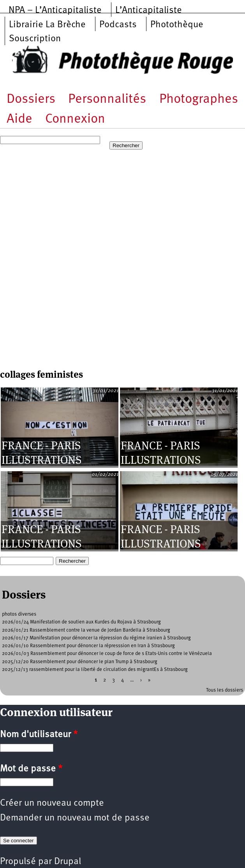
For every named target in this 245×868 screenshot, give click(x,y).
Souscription (35, 39)
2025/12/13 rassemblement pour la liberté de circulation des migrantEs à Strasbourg (95, 670)
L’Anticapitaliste (149, 11)
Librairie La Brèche (47, 25)
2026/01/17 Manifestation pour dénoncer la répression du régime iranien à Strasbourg (96, 638)
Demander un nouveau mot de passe (75, 818)
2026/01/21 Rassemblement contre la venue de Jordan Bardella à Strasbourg (86, 630)
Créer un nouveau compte (52, 803)
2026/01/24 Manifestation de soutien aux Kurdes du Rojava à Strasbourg (81, 622)
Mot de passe (31, 769)
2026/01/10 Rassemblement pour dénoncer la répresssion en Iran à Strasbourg (88, 646)
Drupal (68, 862)
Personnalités (107, 99)
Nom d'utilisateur (39, 735)
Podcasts (118, 25)
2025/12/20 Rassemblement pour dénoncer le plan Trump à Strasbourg (80, 662)
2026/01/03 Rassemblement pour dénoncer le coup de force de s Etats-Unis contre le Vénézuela (107, 654)
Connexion (75, 119)
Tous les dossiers (225, 690)
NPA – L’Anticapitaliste (55, 11)
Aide (19, 119)
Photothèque (177, 25)
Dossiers (31, 99)
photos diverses (19, 614)
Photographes (199, 99)
